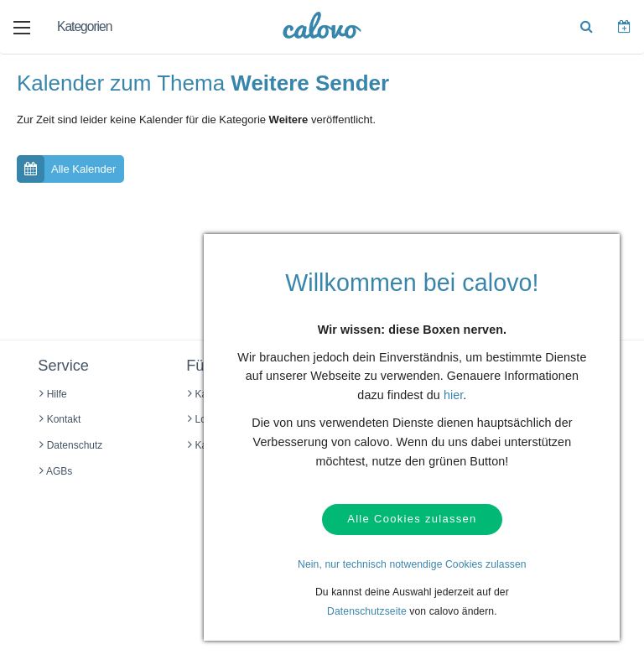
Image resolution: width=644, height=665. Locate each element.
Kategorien (84, 26)
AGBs (56, 471)
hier (453, 396)
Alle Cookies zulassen (412, 520)
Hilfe (53, 394)
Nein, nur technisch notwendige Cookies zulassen (412, 564)
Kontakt (60, 419)
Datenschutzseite (367, 611)
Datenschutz (71, 445)
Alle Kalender (66, 169)
